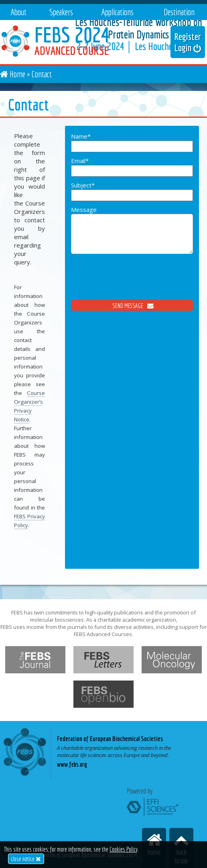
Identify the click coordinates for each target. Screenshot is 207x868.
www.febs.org (72, 764)
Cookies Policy (124, 849)
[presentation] (132, 284)
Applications (117, 12)
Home (17, 74)
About (18, 12)
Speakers (61, 12)
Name (132, 142)
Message (132, 235)
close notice (26, 859)
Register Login (188, 42)
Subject (132, 191)
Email (132, 167)
